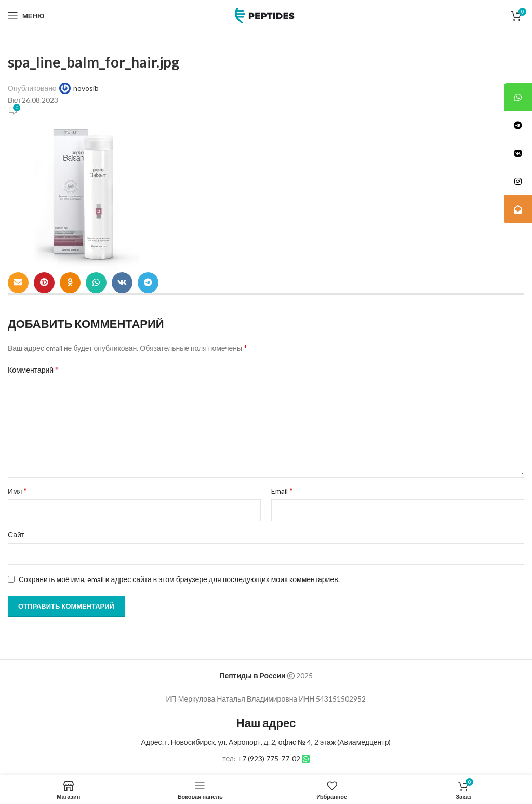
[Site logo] (266, 15)
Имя (17, 490)
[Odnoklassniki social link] (70, 283)
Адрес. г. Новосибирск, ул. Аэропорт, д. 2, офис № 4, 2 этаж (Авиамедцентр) (266, 742)
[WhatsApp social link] (96, 283)
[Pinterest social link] (44, 283)
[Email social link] (18, 283)
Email (282, 490)
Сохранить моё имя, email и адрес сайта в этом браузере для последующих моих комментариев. (179, 579)
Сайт (16, 535)
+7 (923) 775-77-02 (269, 759)
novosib (86, 88)
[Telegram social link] (148, 283)
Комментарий (33, 369)
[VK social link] (122, 283)
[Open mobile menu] (26, 16)
